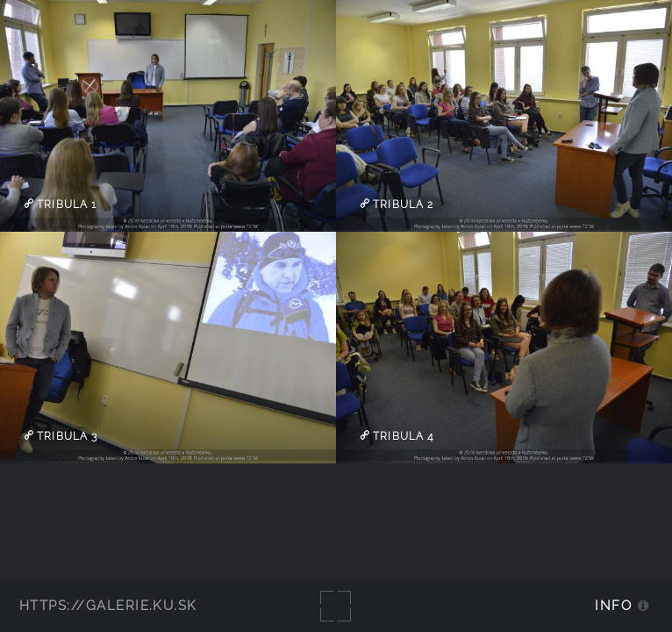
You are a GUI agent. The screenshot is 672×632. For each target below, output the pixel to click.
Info (613, 605)
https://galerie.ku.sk (108, 605)
